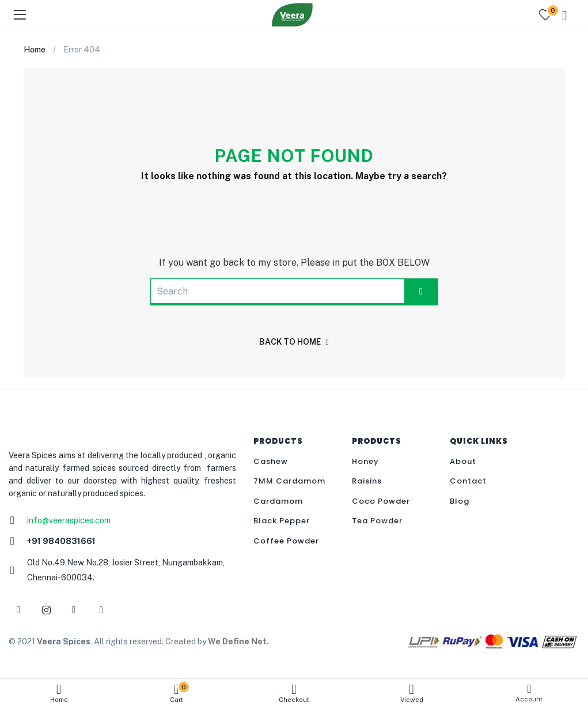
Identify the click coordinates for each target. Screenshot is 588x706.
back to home (294, 342)
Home (59, 693)
